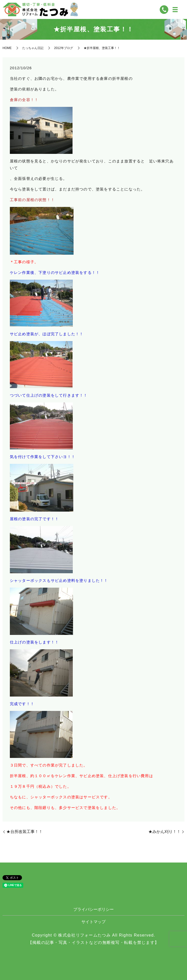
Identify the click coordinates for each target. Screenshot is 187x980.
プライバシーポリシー (93, 909)
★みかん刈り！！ (165, 832)
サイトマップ (93, 922)
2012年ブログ (64, 48)
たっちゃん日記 (33, 48)
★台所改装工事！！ (25, 832)
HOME (7, 48)
